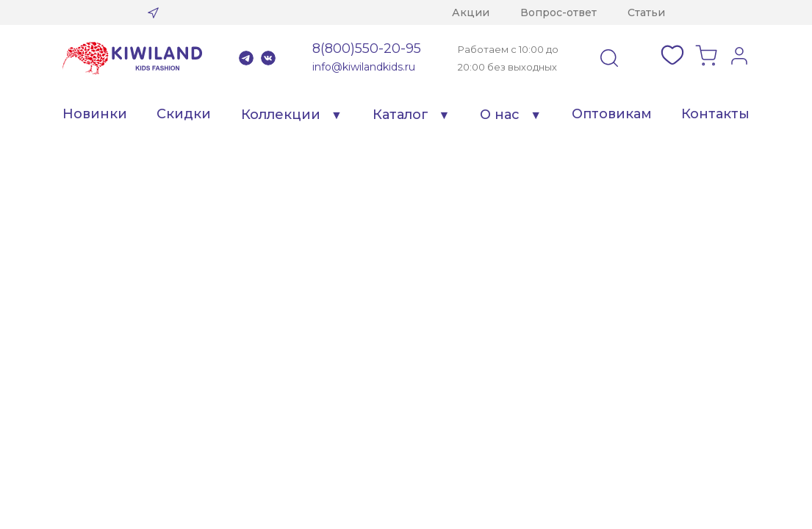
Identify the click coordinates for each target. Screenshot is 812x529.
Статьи (646, 12)
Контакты (715, 114)
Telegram (246, 58)
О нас (500, 115)
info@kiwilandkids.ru (364, 67)
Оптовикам (612, 114)
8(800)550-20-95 (367, 48)
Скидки (184, 114)
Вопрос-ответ (558, 12)
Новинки (95, 114)
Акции (471, 12)
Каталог (400, 115)
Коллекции (281, 115)
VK (268, 58)
